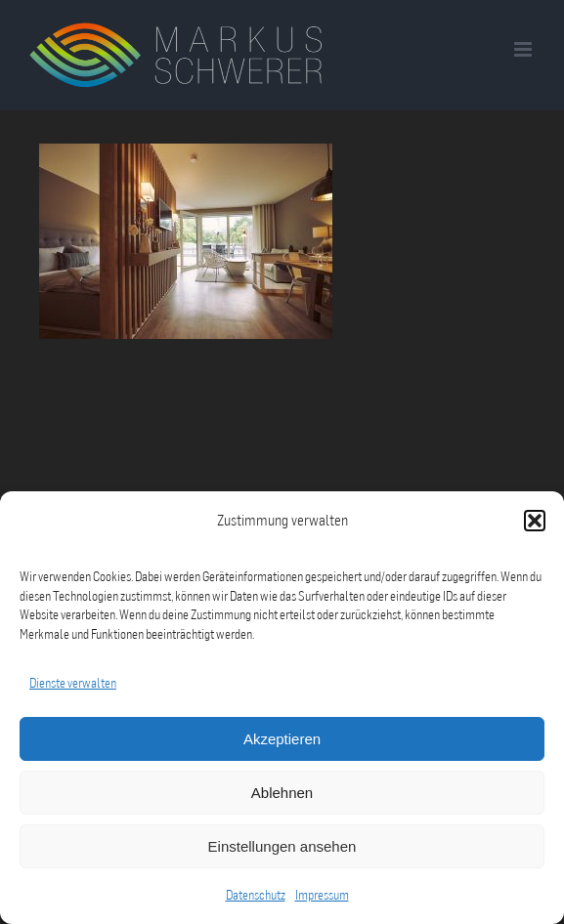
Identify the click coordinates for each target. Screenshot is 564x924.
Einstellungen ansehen (282, 846)
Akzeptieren (282, 739)
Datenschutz (256, 895)
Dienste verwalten (73, 683)
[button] (535, 521)
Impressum (322, 895)
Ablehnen (282, 793)
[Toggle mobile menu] (524, 49)
